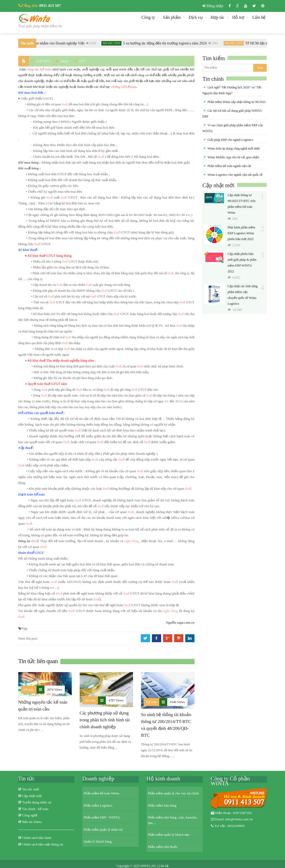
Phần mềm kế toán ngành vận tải (229, 166)
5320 (93, 43)
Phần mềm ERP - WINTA (102, 817)
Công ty (148, 17)
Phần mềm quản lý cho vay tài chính (173, 793)
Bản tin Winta (32, 822)
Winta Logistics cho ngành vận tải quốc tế (235, 175)
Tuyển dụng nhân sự (37, 802)
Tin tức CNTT (113, 43)
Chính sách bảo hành (37, 838)
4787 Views (116, 700)
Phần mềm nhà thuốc (163, 847)
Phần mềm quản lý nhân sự (103, 829)
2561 (215, 43)
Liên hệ (259, 17)
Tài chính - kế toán (35, 809)
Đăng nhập (213, 6)
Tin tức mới (31, 789)
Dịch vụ (196, 17)
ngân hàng (132, 541)
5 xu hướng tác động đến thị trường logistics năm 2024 (167, 43)
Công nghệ (30, 815)
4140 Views (177, 702)
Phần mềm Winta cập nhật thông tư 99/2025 (236, 102)
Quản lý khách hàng (98, 841)
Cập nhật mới (218, 185)
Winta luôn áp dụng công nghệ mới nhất (233, 149)
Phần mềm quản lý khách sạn (169, 835)
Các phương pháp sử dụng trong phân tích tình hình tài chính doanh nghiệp (105, 720)
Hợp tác (218, 17)
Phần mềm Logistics (98, 805)
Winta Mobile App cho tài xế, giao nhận (233, 157)
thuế (65, 104)
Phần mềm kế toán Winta (101, 793)
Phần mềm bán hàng (162, 805)
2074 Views (55, 690)
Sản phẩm (172, 17)
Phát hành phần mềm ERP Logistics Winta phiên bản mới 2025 (241, 233)
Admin (62, 61)
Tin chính (213, 79)
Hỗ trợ (238, 17)
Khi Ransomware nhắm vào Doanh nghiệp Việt (51, 43)
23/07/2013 (43, 61)
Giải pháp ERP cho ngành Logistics (230, 140)
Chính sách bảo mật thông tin (43, 844)
